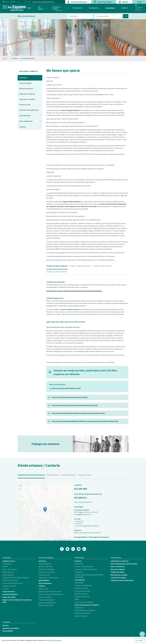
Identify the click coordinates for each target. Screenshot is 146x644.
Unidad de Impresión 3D (82, 613)
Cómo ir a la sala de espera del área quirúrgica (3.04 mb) (70, 397)
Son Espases (41, 8)
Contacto (125, 8)
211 (90, 515)
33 (90, 512)
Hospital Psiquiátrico (69, 480)
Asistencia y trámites (56, 8)
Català (19, 2)
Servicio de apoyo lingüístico (84, 602)
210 (86, 515)
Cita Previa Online (104, 2)
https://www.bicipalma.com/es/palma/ (88, 533)
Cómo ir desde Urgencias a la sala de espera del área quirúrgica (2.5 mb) (75, 405)
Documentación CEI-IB (82, 597)
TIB (75, 515)
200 (83, 515)
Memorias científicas (81, 588)
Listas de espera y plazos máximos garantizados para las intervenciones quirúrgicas (74, 297)
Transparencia (94, 8)
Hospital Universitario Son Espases (31, 480)
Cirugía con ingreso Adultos (57, 271)
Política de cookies (55, 640)
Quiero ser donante (45, 597)
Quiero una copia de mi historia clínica (51, 594)
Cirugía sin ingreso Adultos (102, 271)
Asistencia (15, 58)
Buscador (29, 2)
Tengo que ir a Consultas (27, 99)
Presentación (7, 564)
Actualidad (110, 8)
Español (13, 2)
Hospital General (53, 480)
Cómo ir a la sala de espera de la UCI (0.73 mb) (66, 388)
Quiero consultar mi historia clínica (50, 592)
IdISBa (77, 599)
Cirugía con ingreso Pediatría (80, 271)
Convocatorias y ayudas (82, 591)
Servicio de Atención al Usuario (13, 583)
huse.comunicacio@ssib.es (83, 502)
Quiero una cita (44, 589)
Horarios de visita (25, 105)
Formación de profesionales (84, 567)
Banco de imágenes (81, 616)
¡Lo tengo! (139, 640)
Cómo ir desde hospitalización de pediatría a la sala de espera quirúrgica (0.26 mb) (78, 413)
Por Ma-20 (78, 524)
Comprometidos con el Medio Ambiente (16, 578)
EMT (76, 512)
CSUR (139, 2)
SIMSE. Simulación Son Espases (85, 610)
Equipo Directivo (8, 572)
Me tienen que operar (28, 58)
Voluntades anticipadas (46, 600)
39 (97, 512)
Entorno (5, 567)
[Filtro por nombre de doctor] (80, 16)
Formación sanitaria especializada (86, 569)
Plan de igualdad (8, 575)
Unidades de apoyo (81, 594)
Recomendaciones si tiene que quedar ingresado (63, 333)
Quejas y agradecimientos (47, 603)
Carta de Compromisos (10, 580)
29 (88, 512)
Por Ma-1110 (79, 521)
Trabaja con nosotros (9, 586)
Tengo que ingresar (25, 83)
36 (95, 512)
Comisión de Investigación (83, 585)
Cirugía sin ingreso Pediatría (57, 277)
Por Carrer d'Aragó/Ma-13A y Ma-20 (87, 526)
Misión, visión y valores (10, 569)
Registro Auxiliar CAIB (45, 605)
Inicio (29, 8)
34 (92, 512)
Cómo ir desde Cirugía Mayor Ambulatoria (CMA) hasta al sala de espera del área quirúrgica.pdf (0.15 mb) (85, 421)
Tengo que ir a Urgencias (27, 94)
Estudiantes (79, 572)
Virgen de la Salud (85, 480)
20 (85, 512)
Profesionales (77, 8)
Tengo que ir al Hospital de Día (29, 110)
